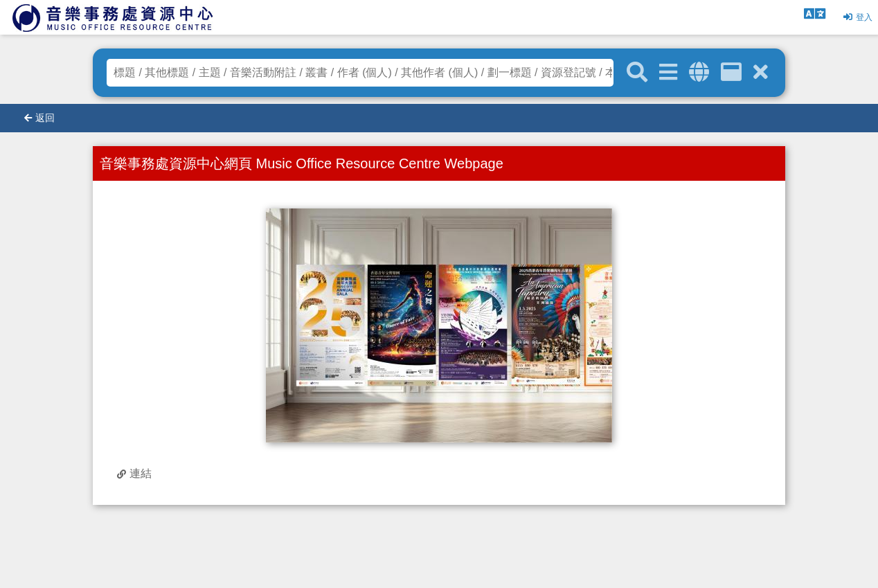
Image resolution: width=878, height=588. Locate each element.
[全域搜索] (699, 72)
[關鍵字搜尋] (637, 73)
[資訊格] (731, 72)
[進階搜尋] (668, 72)
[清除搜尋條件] (761, 72)
